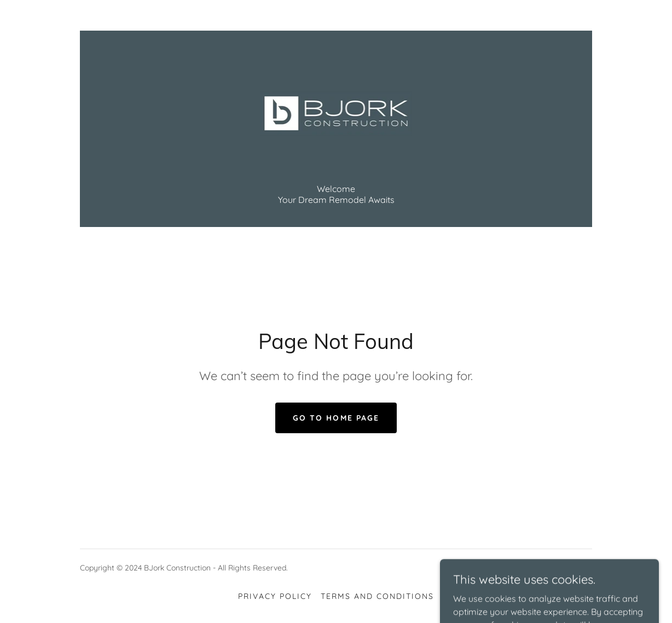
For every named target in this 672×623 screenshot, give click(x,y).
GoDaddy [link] (576, 568)
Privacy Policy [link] (275, 596)
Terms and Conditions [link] (377, 596)
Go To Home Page (336, 418)
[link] (336, 113)
